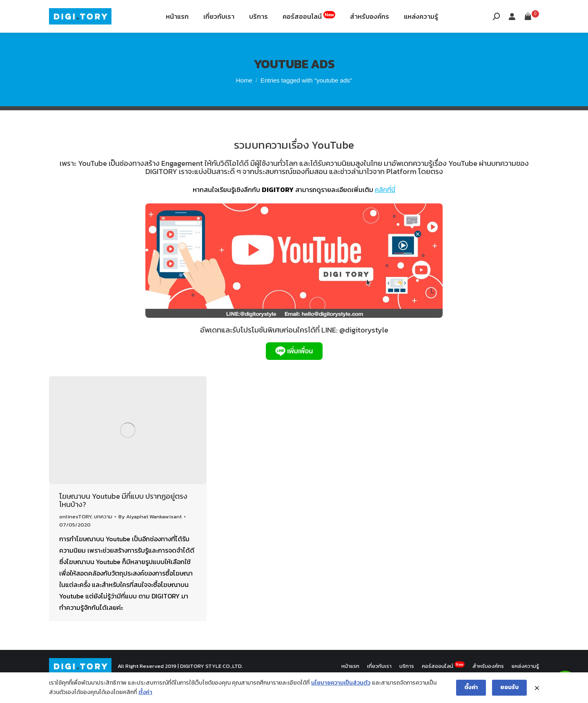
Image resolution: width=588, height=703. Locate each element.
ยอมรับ (509, 687)
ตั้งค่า (145, 692)
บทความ (103, 537)
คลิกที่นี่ (385, 210)
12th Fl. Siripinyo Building (146, 11)
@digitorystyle (364, 350)
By (150, 537)
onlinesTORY (75, 537)
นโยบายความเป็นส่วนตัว (341, 683)
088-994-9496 (72, 11)
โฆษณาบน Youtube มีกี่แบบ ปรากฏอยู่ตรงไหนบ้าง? (123, 521)
